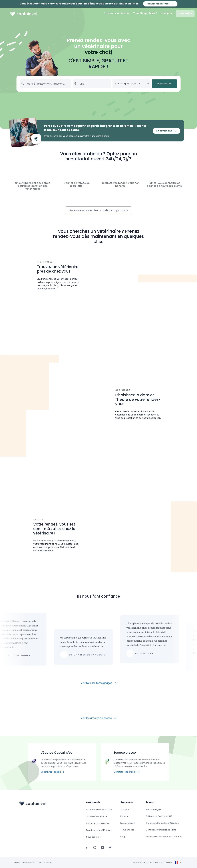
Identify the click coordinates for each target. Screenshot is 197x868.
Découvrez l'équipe (52, 772)
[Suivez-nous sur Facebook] (87, 847)
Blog (123, 837)
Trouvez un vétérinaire (117, 13)
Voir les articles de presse (98, 718)
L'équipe (124, 816)
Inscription (167, 13)
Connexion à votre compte (99, 809)
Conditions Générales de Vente (161, 830)
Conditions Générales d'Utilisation (162, 823)
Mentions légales (154, 809)
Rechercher (165, 84)
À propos (125, 809)
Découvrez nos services (98, 823)
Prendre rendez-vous (160, 4)
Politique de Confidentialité (159, 816)
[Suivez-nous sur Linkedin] (103, 847)
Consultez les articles (127, 772)
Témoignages (127, 830)
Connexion (185, 14)
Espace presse (128, 823)
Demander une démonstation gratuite (98, 210)
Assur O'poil (56, 136)
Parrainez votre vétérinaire (99, 830)
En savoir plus (166, 131)
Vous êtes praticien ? (145, 13)
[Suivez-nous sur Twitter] (110, 847)
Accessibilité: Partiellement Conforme (164, 837)
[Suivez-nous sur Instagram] (95, 847)
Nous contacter (94, 837)
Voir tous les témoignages (99, 683)
